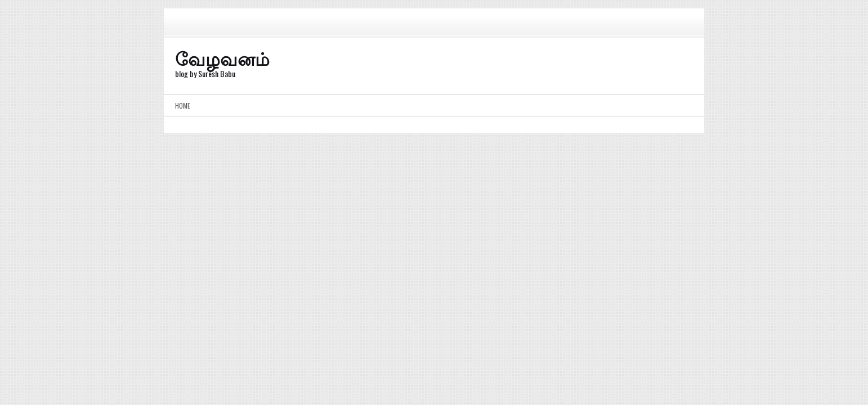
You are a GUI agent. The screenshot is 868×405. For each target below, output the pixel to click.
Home (183, 105)
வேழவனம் (222, 58)
